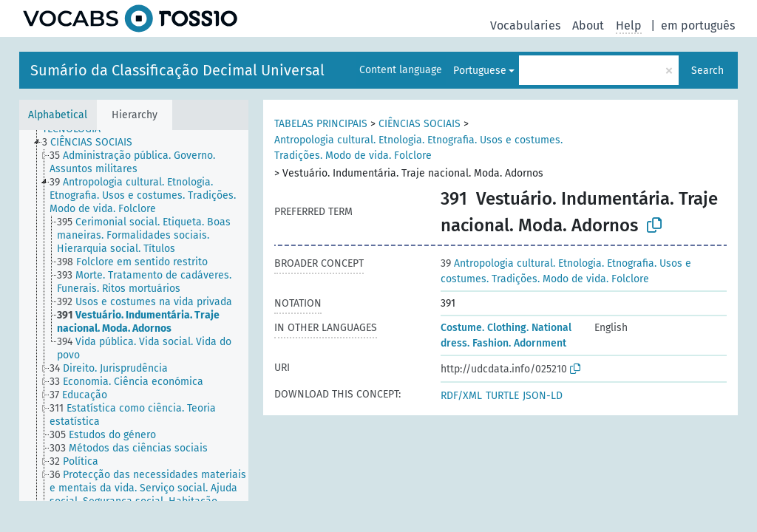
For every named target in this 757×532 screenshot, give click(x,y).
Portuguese (480, 71)
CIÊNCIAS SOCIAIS (420, 124)
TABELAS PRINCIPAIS (321, 124)
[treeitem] (94, 143)
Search (707, 71)
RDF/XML (461, 396)
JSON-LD (543, 396)
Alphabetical (58, 115)
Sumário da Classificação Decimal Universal (177, 70)
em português (698, 25)
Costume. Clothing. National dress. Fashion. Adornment (506, 335)
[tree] (134, 316)
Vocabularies (525, 25)
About (588, 25)
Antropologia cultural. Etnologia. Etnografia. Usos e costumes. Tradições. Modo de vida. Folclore (418, 148)
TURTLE (502, 396)
